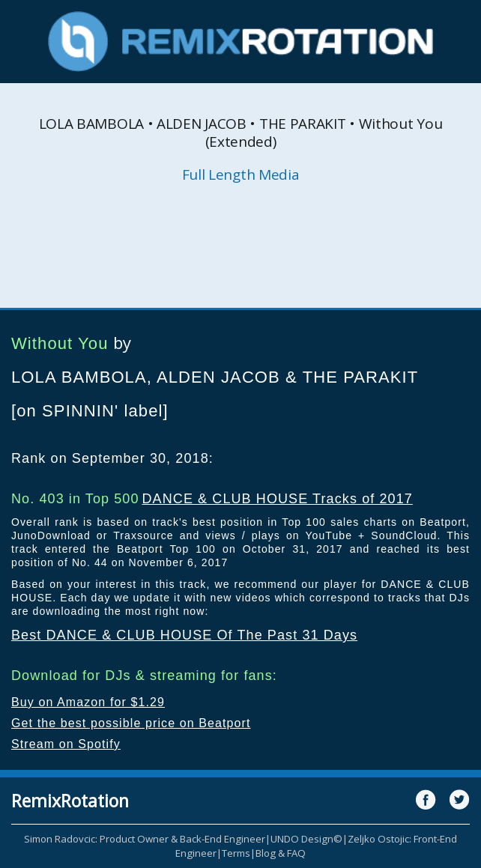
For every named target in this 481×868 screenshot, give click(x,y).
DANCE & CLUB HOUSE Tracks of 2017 (277, 499)
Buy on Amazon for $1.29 (88, 702)
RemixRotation (70, 801)
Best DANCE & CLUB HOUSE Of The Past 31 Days (184, 635)
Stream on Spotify (66, 744)
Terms (236, 853)
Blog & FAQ (281, 853)
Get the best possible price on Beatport (131, 723)
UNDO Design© (306, 839)
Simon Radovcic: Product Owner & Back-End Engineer (145, 839)
